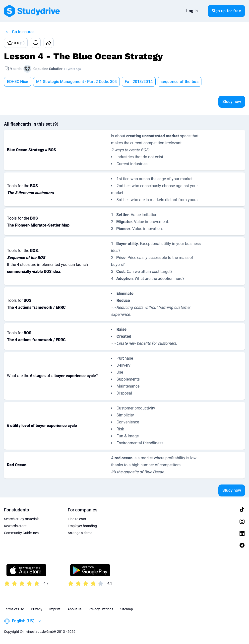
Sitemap (127, 609)
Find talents (77, 519)
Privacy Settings (101, 609)
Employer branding (82, 526)
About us (74, 609)
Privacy (37, 609)
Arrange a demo (80, 533)
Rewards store (15, 526)
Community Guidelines (21, 533)
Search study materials (22, 519)
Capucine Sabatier (48, 69)
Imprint (55, 609)
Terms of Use (14, 609)
